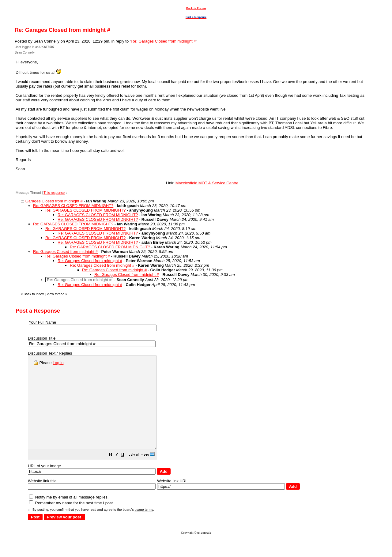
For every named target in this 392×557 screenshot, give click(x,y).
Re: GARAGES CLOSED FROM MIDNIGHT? (73, 206)
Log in (58, 363)
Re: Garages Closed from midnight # (163, 41)
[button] (126, 474)
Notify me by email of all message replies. (69, 516)
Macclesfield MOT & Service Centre (207, 183)
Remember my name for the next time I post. (72, 521)
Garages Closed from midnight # (54, 201)
